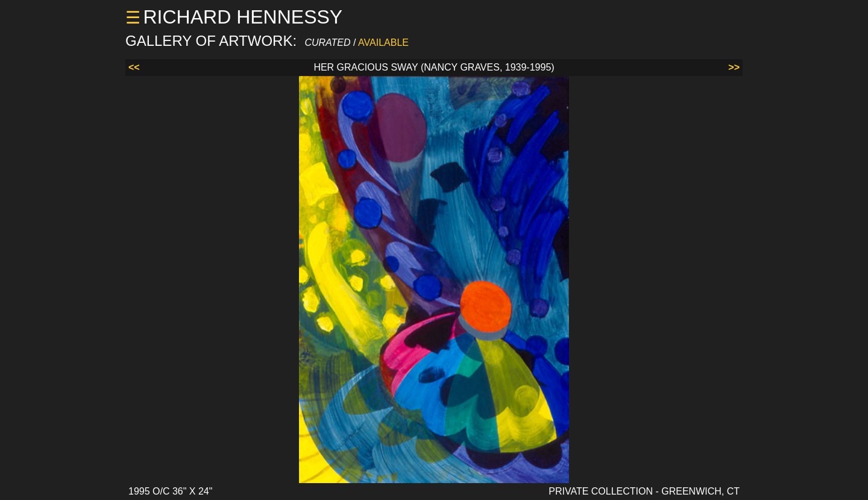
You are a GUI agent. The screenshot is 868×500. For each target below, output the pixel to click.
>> (734, 67)
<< (134, 67)
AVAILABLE (383, 43)
